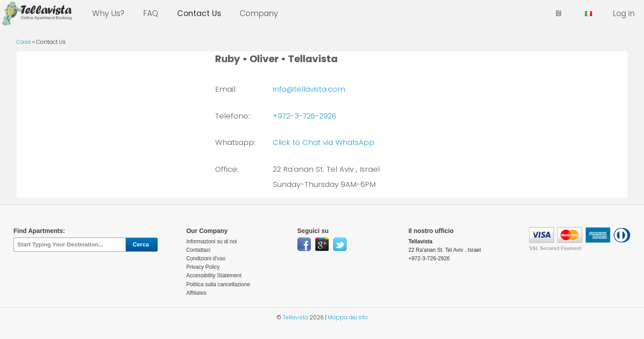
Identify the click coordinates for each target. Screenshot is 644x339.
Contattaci (198, 250)
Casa (24, 42)
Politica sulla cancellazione (218, 284)
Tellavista (295, 317)
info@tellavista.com (309, 89)
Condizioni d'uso (206, 258)
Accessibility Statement (214, 275)
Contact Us (199, 13)
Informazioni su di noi (211, 242)
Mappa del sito (348, 317)
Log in (624, 13)
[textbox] (70, 245)
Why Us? (108, 13)
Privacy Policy (203, 267)
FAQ (151, 13)
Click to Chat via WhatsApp (324, 142)
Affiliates (196, 293)
